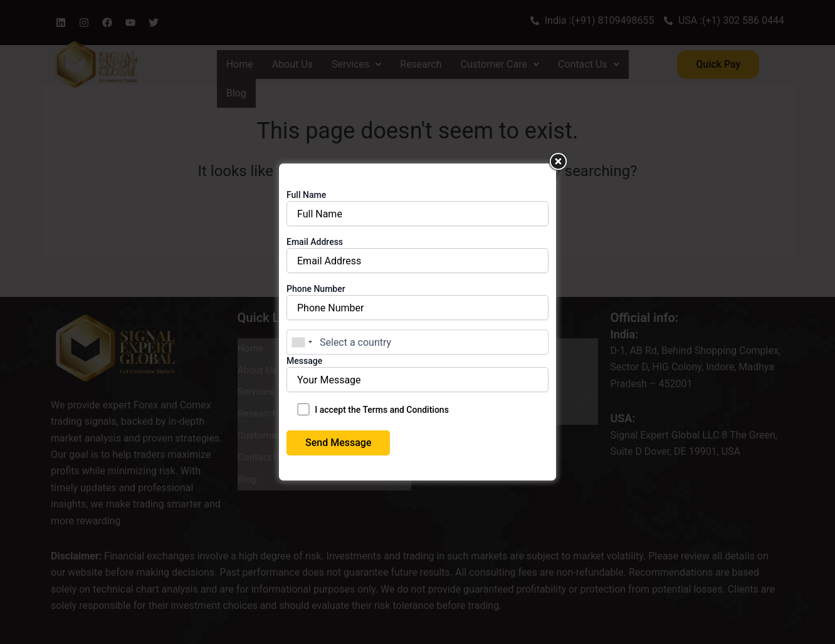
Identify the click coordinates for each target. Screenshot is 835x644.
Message (417, 379)
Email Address (417, 260)
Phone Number (417, 307)
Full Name (417, 213)
